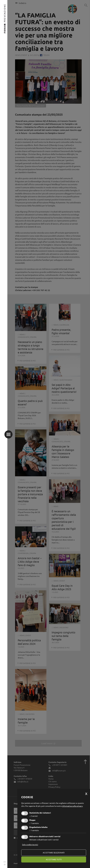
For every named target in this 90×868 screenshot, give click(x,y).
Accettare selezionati (54, 853)
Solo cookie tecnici (30, 845)
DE (5, 862)
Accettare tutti (54, 859)
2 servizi (33, 816)
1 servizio (34, 823)
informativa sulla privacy (72, 806)
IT (5, 865)
